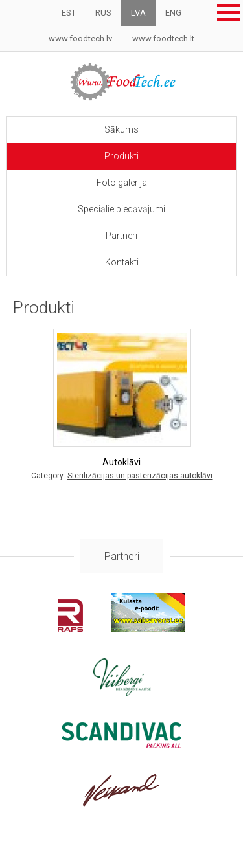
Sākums (121, 129)
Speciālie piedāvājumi (121, 209)
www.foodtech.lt (163, 39)
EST (69, 13)
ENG (173, 13)
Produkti (121, 156)
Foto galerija (122, 183)
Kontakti (122, 262)
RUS (103, 13)
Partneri (121, 236)
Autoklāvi (121, 462)
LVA (138, 13)
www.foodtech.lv (80, 39)
